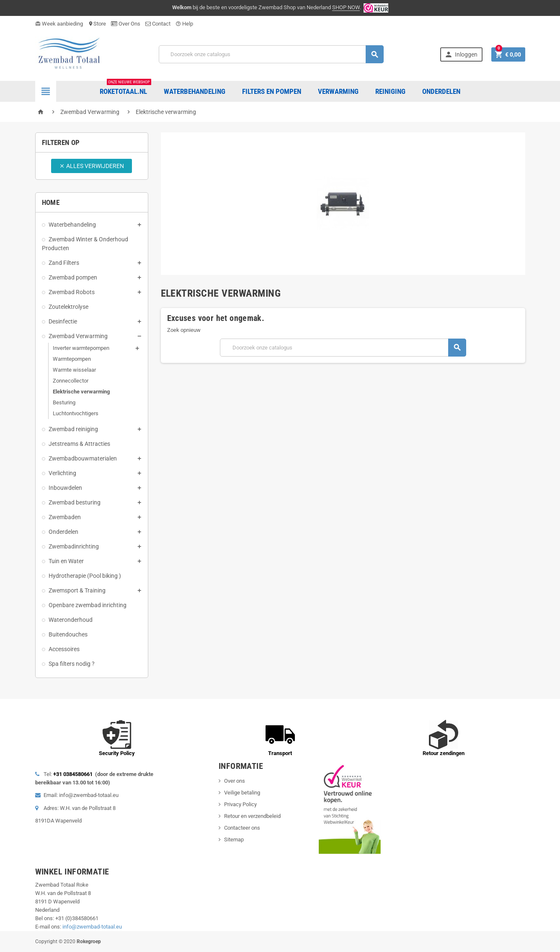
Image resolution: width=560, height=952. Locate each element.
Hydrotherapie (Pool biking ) (85, 576)
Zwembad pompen (73, 277)
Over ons (235, 781)
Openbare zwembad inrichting (88, 605)
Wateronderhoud (71, 620)
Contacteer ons (242, 828)
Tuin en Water (66, 561)
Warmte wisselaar (74, 370)
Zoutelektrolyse (68, 307)
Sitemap (234, 839)
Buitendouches (68, 634)
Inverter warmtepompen (81, 348)
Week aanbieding (59, 24)
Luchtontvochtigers (76, 413)
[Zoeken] (271, 54)
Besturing (64, 402)
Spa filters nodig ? (72, 664)
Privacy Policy (240, 804)
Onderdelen (63, 532)
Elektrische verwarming (81, 392)
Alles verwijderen (92, 166)
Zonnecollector (71, 381)
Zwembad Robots (72, 292)
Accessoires (64, 649)
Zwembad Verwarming (78, 336)
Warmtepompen (72, 359)
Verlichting (62, 473)
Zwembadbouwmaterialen (83, 458)
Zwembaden (65, 517)
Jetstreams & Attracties (79, 444)
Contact (158, 24)
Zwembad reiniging (73, 429)
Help (184, 24)
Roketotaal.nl (125, 88)
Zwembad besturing (75, 502)
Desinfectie (63, 321)
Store (97, 24)
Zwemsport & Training (77, 590)
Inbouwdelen (65, 488)
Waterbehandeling (72, 225)
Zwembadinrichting (74, 546)
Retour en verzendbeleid (252, 816)
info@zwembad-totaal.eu (92, 927)
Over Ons (126, 24)
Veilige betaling (242, 793)
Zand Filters (64, 263)
